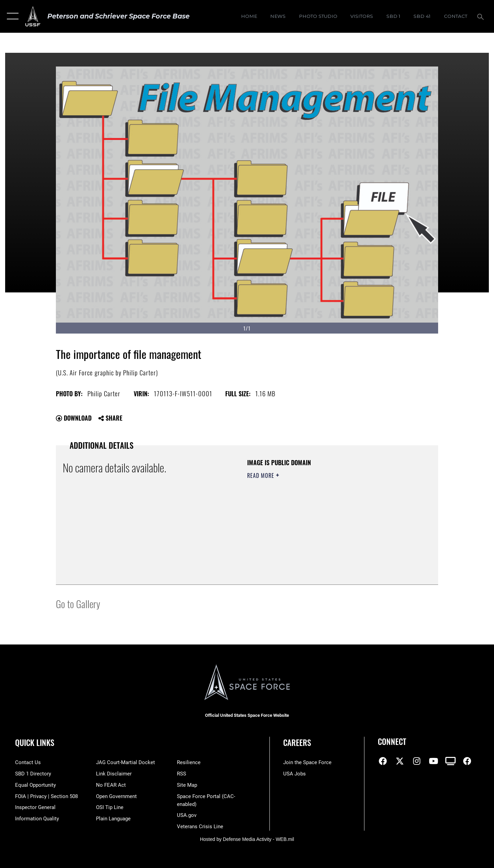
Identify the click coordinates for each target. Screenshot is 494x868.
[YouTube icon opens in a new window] (433, 761)
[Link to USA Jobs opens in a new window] (294, 774)
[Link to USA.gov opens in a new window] (187, 815)
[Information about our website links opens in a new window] (114, 774)
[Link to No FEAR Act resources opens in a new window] (111, 785)
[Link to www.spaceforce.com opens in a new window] (307, 762)
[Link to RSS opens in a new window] (182, 774)
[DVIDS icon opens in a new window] (450, 761)
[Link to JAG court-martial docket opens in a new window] (125, 762)
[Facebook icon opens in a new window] (383, 761)
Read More (262, 475)
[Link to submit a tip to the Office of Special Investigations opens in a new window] (110, 807)
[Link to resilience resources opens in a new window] (189, 762)
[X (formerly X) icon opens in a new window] (400, 761)
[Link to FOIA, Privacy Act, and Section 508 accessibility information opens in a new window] (46, 796)
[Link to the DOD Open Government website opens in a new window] (116, 796)
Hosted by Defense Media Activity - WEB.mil (247, 839)
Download (74, 418)
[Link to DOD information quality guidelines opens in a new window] (37, 819)
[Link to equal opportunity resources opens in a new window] (35, 785)
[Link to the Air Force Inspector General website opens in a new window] (35, 807)
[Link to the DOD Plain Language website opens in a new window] (113, 819)
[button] (11, 16)
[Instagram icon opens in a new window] (417, 761)
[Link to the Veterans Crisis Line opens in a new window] (200, 827)
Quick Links (35, 743)
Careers (297, 743)
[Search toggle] (481, 16)
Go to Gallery (78, 604)
